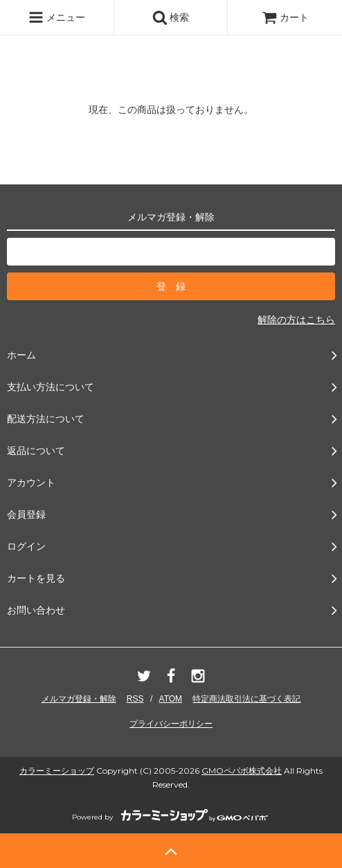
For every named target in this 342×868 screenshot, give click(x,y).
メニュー (57, 17)
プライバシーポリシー (171, 724)
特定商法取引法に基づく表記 (246, 699)
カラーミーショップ (57, 771)
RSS (135, 699)
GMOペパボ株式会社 (242, 771)
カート (285, 17)
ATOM (171, 699)
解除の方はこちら (296, 320)
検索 (171, 17)
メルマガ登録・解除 (79, 699)
